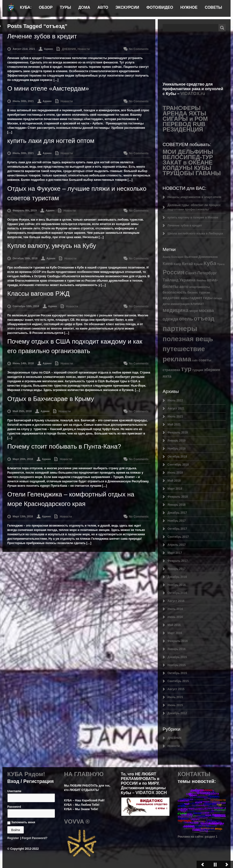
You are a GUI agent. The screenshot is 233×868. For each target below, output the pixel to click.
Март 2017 (175, 553)
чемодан (187, 815)
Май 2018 (174, 481)
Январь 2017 (177, 569)
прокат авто (222, 808)
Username (14, 791)
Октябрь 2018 (177, 457)
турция (198, 370)
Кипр (177, 264)
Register (13, 838)
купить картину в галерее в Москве (193, 217)
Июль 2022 (175, 400)
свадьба (182, 809)
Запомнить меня (21, 822)
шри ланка (213, 815)
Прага (221, 264)
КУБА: (26, 7)
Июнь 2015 (175, 705)
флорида (203, 793)
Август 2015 (176, 689)
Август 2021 (176, 408)
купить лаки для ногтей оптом (51, 141)
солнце (189, 826)
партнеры (180, 328)
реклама (177, 359)
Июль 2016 (175, 609)
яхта (167, 376)
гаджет (196, 298)
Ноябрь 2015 (177, 665)
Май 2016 (174, 625)
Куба (210, 263)
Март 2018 (175, 489)
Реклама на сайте (190, 837)
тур (186, 369)
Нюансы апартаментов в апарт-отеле (194, 197)
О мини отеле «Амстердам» (48, 88)
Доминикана (208, 257)
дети (166, 304)
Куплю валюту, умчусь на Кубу (52, 246)
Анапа (166, 257)
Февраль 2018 (178, 497)
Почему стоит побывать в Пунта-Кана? (64, 446)
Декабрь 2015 (177, 657)
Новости (83, 49)
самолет (184, 801)
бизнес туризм (199, 292)
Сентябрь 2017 (178, 537)
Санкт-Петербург (201, 273)
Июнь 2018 (175, 473)
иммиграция (180, 304)
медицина (176, 310)
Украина (187, 280)
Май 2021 (174, 425)
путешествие (184, 349)
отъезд (204, 318)
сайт (195, 360)
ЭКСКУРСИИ (127, 7)
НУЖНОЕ (189, 7)
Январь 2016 (177, 649)
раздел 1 (211, 837)
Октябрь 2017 (177, 529)
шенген (205, 823)
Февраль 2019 (178, 433)
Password (14, 807)
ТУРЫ (66, 7)
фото (193, 795)
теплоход (216, 824)
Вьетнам (191, 257)
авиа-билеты (197, 797)
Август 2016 (176, 601)
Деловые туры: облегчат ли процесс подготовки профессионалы (194, 207)
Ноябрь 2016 (177, 585)
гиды (208, 298)
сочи (198, 830)
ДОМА (84, 7)
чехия (194, 823)
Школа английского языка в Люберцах (195, 234)
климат (197, 304)
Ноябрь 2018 (177, 449)
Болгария (177, 257)
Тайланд (171, 280)
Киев (168, 264)
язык (199, 802)
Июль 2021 (175, 417)
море (194, 311)
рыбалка (197, 790)
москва (206, 311)
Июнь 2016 (175, 617)
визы (185, 298)
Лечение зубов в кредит (42, 36)
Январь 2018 (177, 505)
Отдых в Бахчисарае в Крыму (51, 399)
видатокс (171, 298)
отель (186, 319)
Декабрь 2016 (177, 577)
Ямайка (201, 280)
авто (184, 287)
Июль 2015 (175, 697)
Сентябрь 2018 (178, 465)
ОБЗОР (46, 7)
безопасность (175, 292)
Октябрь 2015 (177, 673)
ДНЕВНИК (69, 49)
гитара (218, 298)
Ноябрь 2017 (177, 521)
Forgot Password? (35, 838)
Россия (174, 272)
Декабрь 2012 (177, 713)
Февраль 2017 (178, 561)
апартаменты (200, 287)
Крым (198, 264)
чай (187, 804)
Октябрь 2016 (177, 593)
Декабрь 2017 (177, 513)
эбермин (212, 370)
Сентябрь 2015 (178, 681)
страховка (171, 370)
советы (205, 360)
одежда (170, 319)
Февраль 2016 (178, 641)
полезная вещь (188, 339)
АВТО (103, 7)
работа (214, 794)
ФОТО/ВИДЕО (160, 7)
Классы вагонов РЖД (38, 294)
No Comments (139, 49)
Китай (187, 264)
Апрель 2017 (177, 545)
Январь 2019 (177, 441)
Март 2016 (175, 633)
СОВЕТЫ (213, 7)
